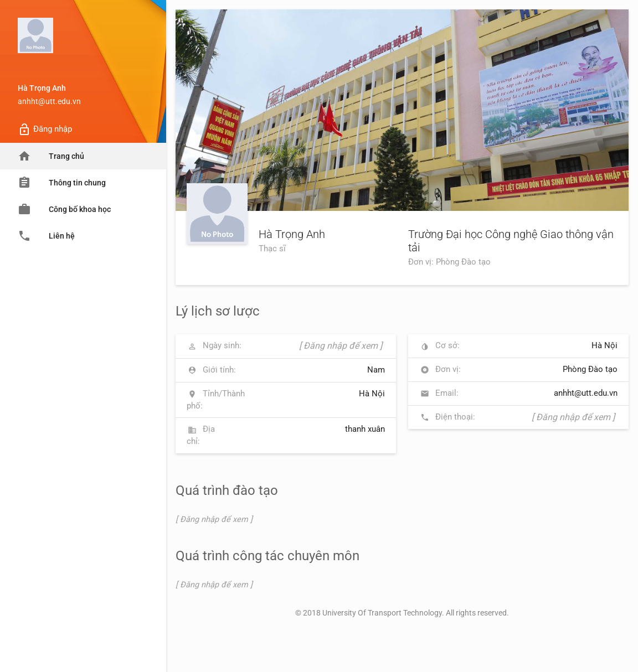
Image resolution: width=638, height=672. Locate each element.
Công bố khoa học (64, 209)
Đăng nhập (45, 130)
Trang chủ (51, 156)
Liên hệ (46, 236)
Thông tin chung (62, 183)
